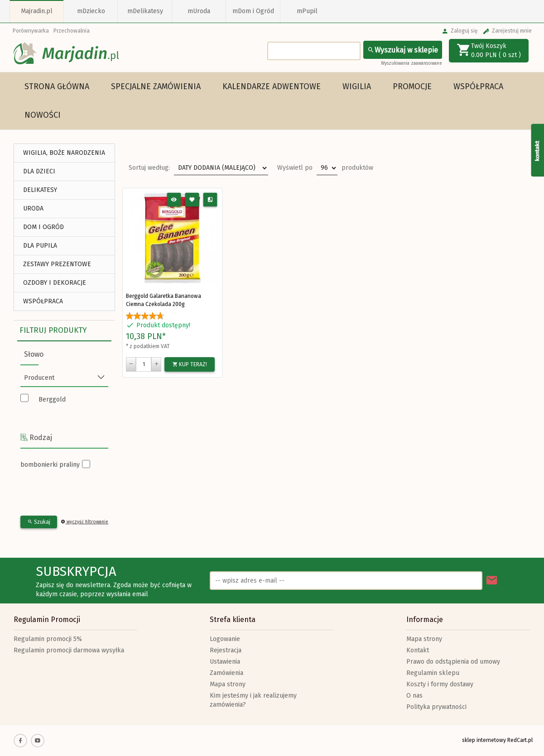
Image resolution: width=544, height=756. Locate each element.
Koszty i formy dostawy (440, 684)
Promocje (412, 86)
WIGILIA (357, 86)
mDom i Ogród (253, 11)
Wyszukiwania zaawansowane (412, 63)
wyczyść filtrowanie (84, 522)
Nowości (43, 115)
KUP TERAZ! (190, 364)
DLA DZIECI (39, 171)
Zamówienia (226, 673)
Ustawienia (225, 662)
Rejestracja (226, 650)
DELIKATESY (40, 190)
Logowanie (225, 639)
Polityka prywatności (436, 707)
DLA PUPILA (40, 246)
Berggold (52, 400)
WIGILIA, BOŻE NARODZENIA (64, 153)
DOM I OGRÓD (43, 227)
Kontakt (418, 650)
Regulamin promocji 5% (48, 639)
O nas (414, 696)
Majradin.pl (37, 11)
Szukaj (39, 522)
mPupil (307, 11)
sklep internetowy (484, 740)
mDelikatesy (145, 11)
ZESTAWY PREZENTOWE (57, 264)
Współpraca (478, 86)
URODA (33, 208)
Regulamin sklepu (433, 673)
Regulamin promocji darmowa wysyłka (69, 650)
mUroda (199, 11)
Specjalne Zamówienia (156, 86)
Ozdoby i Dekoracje (55, 283)
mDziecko (91, 11)
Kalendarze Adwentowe (272, 86)
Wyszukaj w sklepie (403, 50)
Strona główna (57, 86)
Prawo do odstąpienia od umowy (453, 662)
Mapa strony (228, 684)
